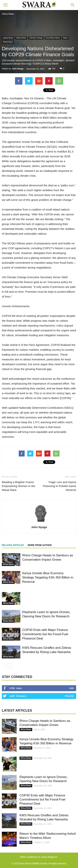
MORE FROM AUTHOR (40, 545)
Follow (69, 696)
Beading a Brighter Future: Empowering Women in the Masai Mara (19, 486)
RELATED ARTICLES (13, 545)
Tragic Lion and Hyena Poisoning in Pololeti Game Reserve (59, 486)
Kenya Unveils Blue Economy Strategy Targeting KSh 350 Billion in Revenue (48, 577)
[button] (73, 5)
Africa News (21, 38)
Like (71, 688)
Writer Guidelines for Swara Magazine (39, 857)
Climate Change (36, 38)
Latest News (8, 38)
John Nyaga (18, 69)
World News (8, 42)
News (65, 38)
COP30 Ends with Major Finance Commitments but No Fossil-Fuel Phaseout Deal (45, 634)
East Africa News (53, 38)
